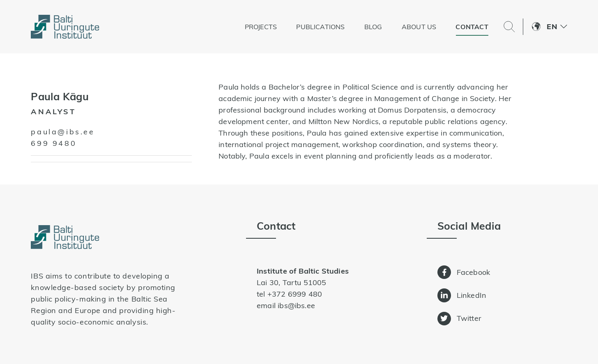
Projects (261, 27)
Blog (373, 27)
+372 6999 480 (295, 294)
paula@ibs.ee (63, 132)
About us (419, 27)
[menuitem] (557, 27)
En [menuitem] (552, 26)
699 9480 (54, 143)
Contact (472, 27)
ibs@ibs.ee (296, 305)
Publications (320, 27)
